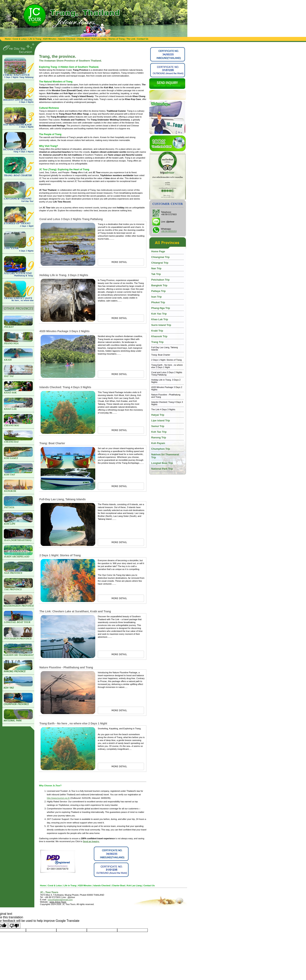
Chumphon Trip (161, 449)
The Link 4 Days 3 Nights (163, 409)
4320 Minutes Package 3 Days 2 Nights (64, 331)
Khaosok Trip (159, 336)
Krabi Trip (157, 331)
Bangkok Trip (159, 285)
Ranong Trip (159, 437)
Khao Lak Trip (160, 319)
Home (8, 39)
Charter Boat (83, 39)
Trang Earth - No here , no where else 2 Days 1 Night (73, 723)
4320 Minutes (50, 39)
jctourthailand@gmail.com (60, 900)
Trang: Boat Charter (52, 443)
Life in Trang (35, 39)
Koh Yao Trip (159, 314)
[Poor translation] (14, 926)
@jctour (170, 222)
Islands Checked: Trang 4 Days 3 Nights (65, 387)
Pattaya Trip (158, 291)
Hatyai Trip (158, 415)
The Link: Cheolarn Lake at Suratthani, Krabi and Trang (75, 611)
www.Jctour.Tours (58, 902)
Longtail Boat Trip (162, 463)
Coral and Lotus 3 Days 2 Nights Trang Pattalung (71, 219)
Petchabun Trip (160, 280)
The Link (131, 39)
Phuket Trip (158, 302)
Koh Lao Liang (99, 39)
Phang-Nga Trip (161, 308)
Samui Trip (158, 426)
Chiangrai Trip (160, 263)
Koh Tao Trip (159, 432)
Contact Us (143, 39)
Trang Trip (157, 342)
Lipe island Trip (161, 420)
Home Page (158, 251)
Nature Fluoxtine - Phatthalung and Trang (66, 667)
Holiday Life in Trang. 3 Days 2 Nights (64, 275)
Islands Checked (67, 39)
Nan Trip (156, 268)
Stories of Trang (117, 39)
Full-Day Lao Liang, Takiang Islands (63, 499)
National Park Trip (162, 469)
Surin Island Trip (161, 325)
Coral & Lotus (20, 39)
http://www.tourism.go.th (58, 798)
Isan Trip (156, 297)
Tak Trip (156, 274)
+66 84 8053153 (169, 231)
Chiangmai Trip (160, 257)
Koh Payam (158, 443)
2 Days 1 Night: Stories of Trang (60, 555)
